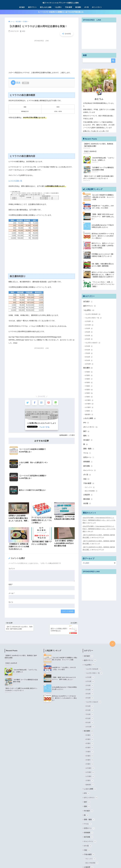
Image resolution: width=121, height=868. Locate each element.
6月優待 (89, 375)
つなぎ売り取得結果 (93, 314)
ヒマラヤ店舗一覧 (15, 181)
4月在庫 (89, 339)
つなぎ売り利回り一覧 (93, 318)
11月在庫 (89, 321)
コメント (12, 540)
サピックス (90, 486)
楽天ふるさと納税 (46, 7)
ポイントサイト (97, 7)
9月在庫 (89, 360)
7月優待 (89, 386)
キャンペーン (90, 469)
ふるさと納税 (90, 418)
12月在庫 (89, 325)
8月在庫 (89, 357)
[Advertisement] (42, 57)
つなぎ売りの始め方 (93, 342)
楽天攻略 (88, 465)
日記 (86, 477)
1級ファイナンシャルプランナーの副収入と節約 (60, 3)
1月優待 (89, 411)
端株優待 (89, 414)
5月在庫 (89, 346)
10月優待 (89, 400)
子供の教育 (68, 7)
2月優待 (72, 435)
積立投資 (88, 497)
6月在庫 (89, 350)
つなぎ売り (58, 7)
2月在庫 (89, 332)
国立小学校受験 (91, 489)
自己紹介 (22, 7)
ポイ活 (86, 7)
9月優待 (89, 389)
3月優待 (89, 393)
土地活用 (88, 493)
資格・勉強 (89, 448)
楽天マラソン (32, 7)
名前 (11, 556)
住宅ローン (89, 456)
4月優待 (89, 379)
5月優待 (89, 372)
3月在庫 (89, 335)
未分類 (87, 501)
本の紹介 (88, 439)
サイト (11, 574)
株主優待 (78, 7)
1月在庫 (89, 328)
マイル (87, 452)
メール (11, 565)
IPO (86, 422)
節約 (86, 435)
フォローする (44, 427)
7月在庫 (89, 353)
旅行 (86, 431)
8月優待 (89, 382)
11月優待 (89, 407)
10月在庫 (89, 364)
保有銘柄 (88, 460)
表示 (26, 83)
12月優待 (89, 404)
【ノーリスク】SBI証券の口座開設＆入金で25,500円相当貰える (61, 12)
